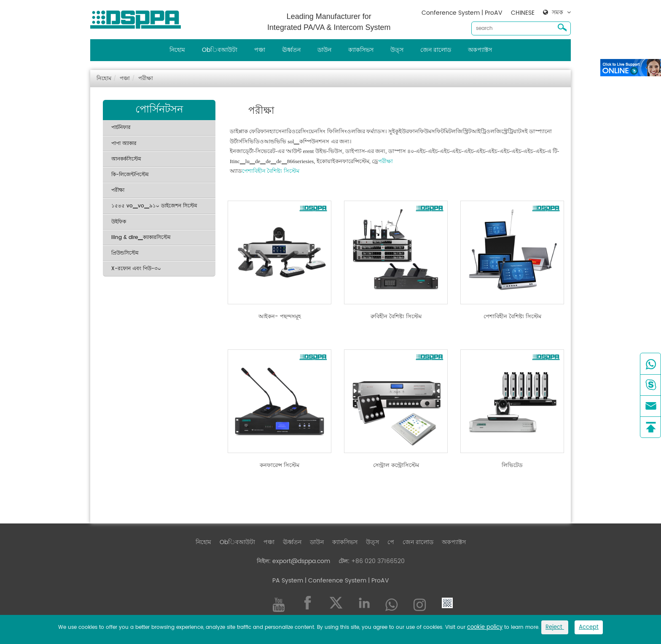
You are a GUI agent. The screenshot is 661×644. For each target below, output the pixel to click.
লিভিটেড (512, 466)
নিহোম (177, 50)
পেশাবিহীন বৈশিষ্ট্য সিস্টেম (271, 171)
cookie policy (485, 627)
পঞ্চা (260, 50)
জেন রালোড (436, 50)
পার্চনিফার (121, 127)
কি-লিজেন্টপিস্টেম (130, 175)
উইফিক (119, 222)
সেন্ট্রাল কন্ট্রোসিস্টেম (396, 466)
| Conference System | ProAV (346, 581)
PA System (288, 581)
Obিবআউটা (220, 50)
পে (391, 542)
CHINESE (523, 13)
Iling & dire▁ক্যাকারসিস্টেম (141, 237)
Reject (555, 627)
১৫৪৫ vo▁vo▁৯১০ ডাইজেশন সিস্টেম (154, 206)
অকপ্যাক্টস (480, 50)
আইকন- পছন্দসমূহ (280, 317)
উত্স (397, 50)
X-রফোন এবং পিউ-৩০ (136, 269)
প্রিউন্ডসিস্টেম (125, 253)
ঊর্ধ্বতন (291, 50)
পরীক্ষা (146, 79)
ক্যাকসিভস (361, 50)
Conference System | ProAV (462, 13)
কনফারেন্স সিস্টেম (279, 466)
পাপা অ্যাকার (124, 144)
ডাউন (324, 50)
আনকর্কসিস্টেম (126, 159)
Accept (589, 627)
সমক (558, 13)
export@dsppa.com (301, 561)
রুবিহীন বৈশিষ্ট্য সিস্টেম (396, 317)
